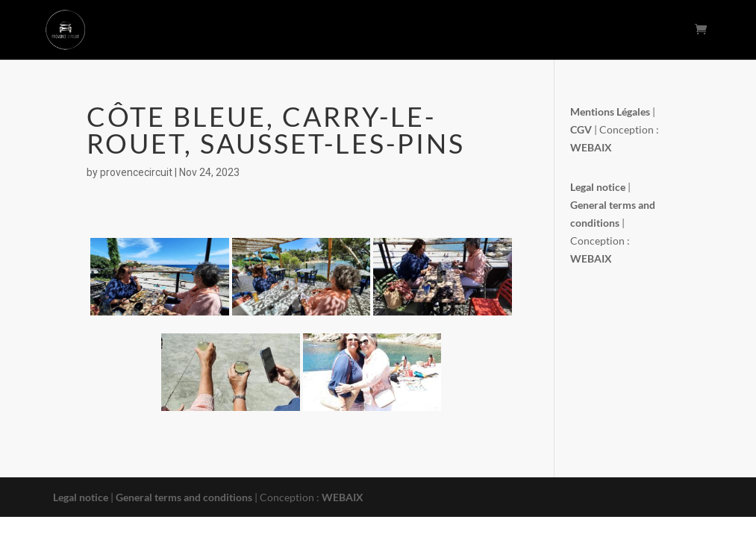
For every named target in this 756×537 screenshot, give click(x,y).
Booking (537, 30)
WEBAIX (343, 497)
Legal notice (81, 497)
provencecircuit (136, 172)
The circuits (327, 30)
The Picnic (475, 30)
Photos (591, 30)
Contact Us (653, 30)
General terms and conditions (185, 497)
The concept (403, 30)
